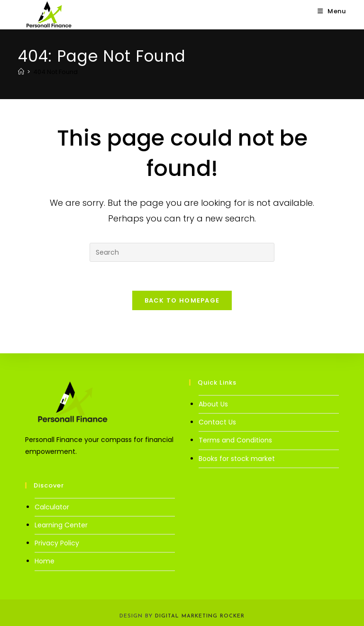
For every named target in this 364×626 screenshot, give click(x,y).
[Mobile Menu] (332, 11)
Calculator (52, 507)
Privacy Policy (57, 543)
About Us (213, 404)
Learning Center (61, 525)
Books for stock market (237, 459)
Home (45, 561)
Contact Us (217, 422)
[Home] (21, 72)
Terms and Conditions (235, 440)
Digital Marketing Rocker (200, 616)
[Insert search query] (182, 252)
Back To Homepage (182, 300)
